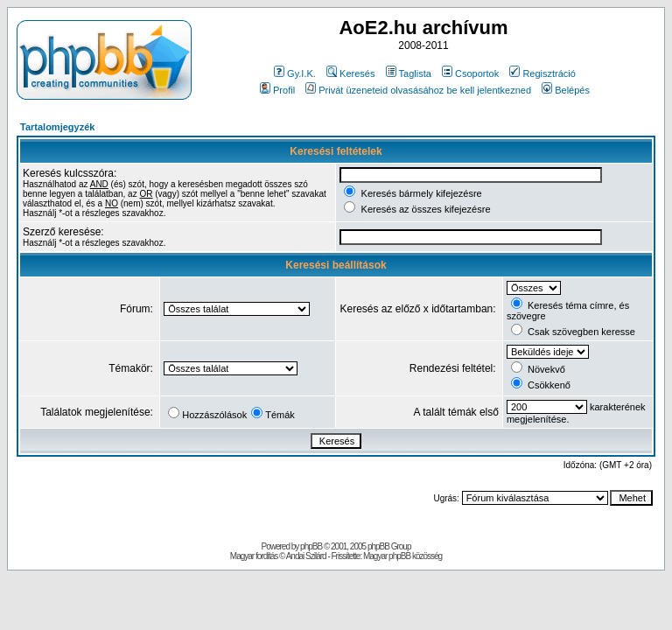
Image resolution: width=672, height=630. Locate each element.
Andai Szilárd (306, 556)
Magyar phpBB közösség (402, 556)
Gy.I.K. (295, 73)
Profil (277, 90)
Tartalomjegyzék (57, 127)
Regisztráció (542, 73)
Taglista (409, 73)
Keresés (350, 73)
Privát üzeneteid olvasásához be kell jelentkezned (418, 90)
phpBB (311, 546)
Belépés (566, 90)
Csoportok (470, 73)
